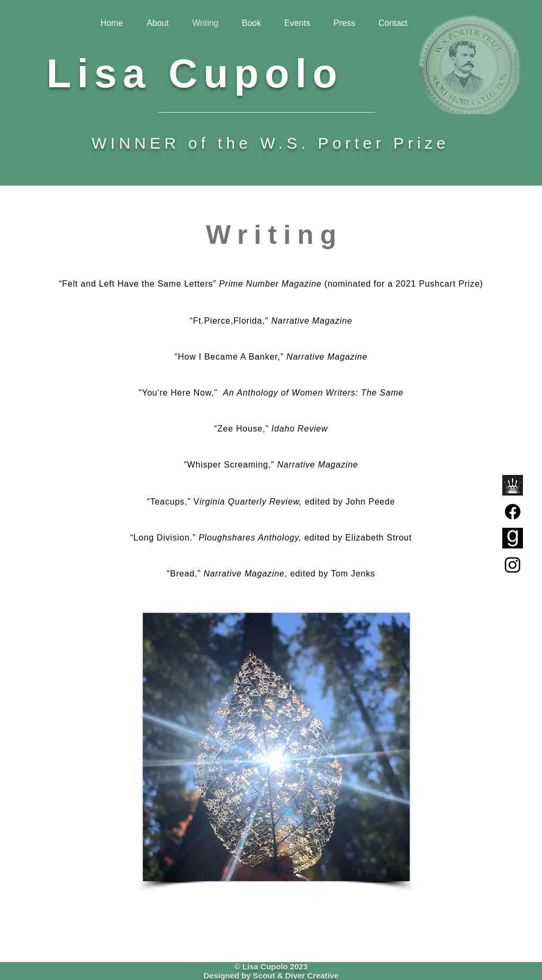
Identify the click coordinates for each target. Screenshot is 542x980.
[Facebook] (513, 512)
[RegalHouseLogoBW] (513, 485)
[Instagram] (513, 565)
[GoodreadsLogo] (513, 538)
